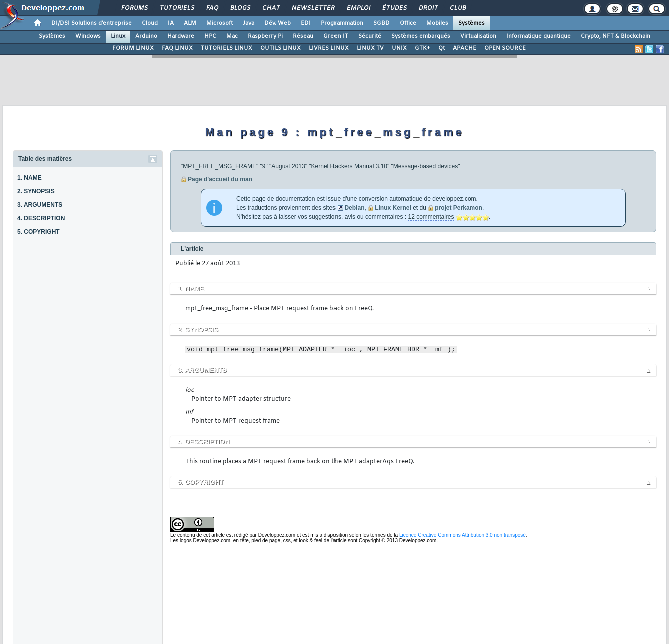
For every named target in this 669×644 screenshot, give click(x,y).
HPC (210, 36)
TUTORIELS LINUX (227, 48)
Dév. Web (278, 23)
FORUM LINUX (133, 48)
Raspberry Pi (265, 36)
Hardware (181, 36)
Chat (271, 8)
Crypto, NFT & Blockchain (616, 36)
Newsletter (313, 8)
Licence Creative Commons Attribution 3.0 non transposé (462, 535)
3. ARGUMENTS (40, 205)
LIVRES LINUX (329, 48)
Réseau (303, 36)
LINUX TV (370, 48)
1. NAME (29, 178)
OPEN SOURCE (505, 48)
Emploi (358, 8)
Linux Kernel (393, 208)
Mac (232, 36)
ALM (190, 23)
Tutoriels (177, 8)
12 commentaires (431, 217)
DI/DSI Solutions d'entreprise (91, 23)
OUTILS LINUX (281, 48)
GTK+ (422, 48)
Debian (354, 208)
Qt (441, 48)
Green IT (336, 36)
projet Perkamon (458, 208)
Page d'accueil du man (220, 179)
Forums (134, 8)
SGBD (381, 23)
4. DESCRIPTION (41, 218)
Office (408, 23)
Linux (118, 36)
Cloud (150, 23)
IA (171, 23)
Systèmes (471, 23)
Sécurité (370, 36)
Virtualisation (478, 36)
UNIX (399, 48)
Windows (88, 36)
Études (394, 8)
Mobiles (437, 23)
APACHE (464, 48)
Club (457, 8)
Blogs (240, 8)
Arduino (146, 36)
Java (249, 23)
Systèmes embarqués (421, 36)
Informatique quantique (539, 36)
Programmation (342, 23)
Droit (428, 8)
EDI (306, 23)
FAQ (212, 8)
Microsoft (220, 23)
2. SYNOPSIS (36, 191)
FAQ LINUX (177, 48)
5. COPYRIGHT (38, 232)
